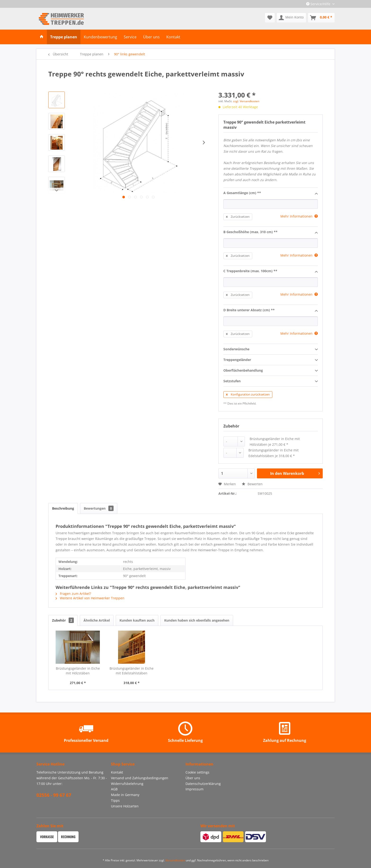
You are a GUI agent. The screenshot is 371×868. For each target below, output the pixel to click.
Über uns (193, 778)
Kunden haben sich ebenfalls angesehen (197, 620)
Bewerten (252, 484)
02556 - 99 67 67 (54, 795)
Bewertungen (99, 508)
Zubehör (63, 620)
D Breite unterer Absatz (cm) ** (271, 310)
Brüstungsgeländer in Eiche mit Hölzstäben (78, 671)
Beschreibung (63, 508)
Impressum (194, 789)
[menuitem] (270, 18)
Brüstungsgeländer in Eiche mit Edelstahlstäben (132, 671)
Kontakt (117, 772)
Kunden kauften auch (137, 620)
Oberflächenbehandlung (271, 371)
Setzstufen (271, 381)
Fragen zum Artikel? (73, 594)
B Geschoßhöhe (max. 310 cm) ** (271, 232)
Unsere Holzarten (125, 806)
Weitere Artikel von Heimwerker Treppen (90, 598)
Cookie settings (197, 772)
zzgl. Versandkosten (246, 101)
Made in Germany (125, 795)
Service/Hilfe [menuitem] (319, 4)
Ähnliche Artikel (97, 620)
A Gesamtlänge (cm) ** (271, 193)
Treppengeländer (271, 360)
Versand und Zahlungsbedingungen (140, 778)
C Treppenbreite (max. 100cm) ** (271, 271)
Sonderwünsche (271, 349)
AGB (114, 789)
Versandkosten (175, 860)
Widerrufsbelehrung (127, 784)
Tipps (115, 800)
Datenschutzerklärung (203, 784)
